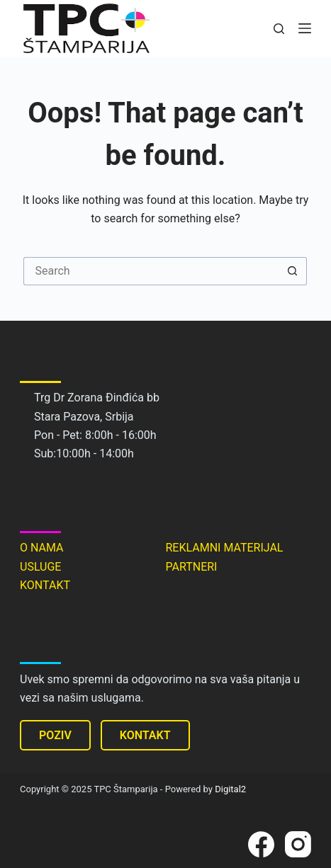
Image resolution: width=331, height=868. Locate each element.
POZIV (55, 735)
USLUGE (40, 567)
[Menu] (305, 28)
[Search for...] (151, 271)
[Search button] (293, 271)
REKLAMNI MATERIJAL (224, 548)
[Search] (279, 29)
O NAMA (42, 548)
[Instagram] (298, 844)
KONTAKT (45, 585)
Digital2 (230, 789)
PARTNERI (191, 567)
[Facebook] (261, 844)
